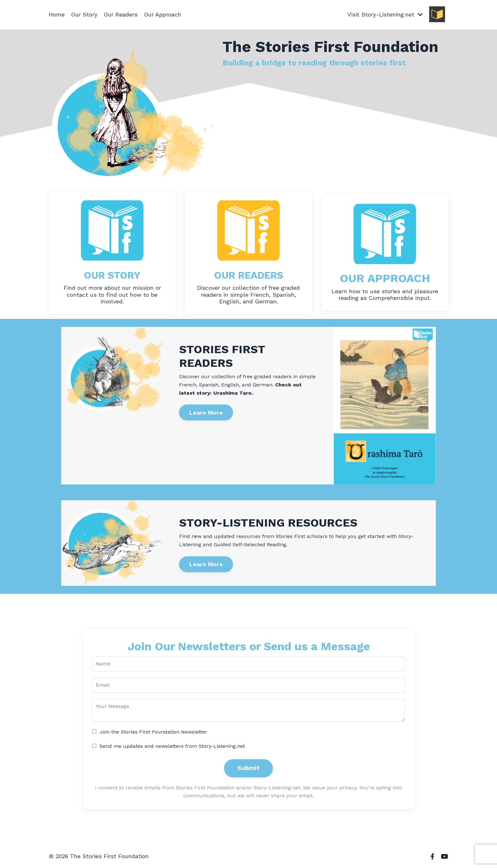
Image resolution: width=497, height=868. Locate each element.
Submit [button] (248, 768)
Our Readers (121, 14)
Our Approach (163, 14)
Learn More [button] (206, 413)
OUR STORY (112, 275)
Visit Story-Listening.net (385, 14)
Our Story (84, 14)
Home (57, 14)
